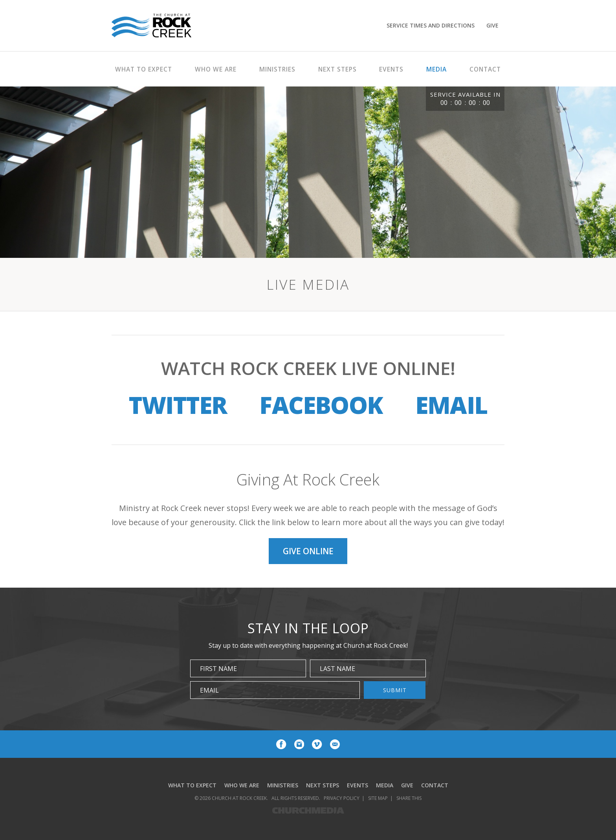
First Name (218, 670)
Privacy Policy (342, 800)
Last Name (337, 670)
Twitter (178, 405)
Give (492, 25)
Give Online (308, 552)
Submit (395, 692)
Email (451, 405)
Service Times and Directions (431, 25)
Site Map (378, 800)
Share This (409, 800)
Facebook (321, 405)
